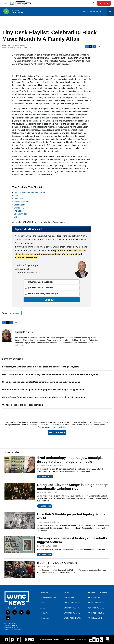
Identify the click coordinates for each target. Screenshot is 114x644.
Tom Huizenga (42, 493)
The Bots (18, 211)
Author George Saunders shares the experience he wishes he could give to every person (45, 397)
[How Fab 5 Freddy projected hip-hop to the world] (20, 521)
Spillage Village (20, 214)
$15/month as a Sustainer (40, 288)
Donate (105, 3)
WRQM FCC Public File (72, 618)
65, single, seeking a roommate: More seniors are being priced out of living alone (41, 382)
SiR (15, 217)
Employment (45, 618)
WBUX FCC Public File (72, 608)
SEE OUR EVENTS (57, 432)
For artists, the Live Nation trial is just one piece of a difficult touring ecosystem (40, 367)
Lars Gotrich (41, 567)
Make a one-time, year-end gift (43, 294)
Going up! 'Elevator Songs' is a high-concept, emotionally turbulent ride (73, 487)
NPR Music (15, 313)
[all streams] (111, 11)
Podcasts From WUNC (48, 598)
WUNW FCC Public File (96, 603)
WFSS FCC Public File (72, 613)
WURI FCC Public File (96, 598)
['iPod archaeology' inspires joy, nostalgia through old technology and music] (20, 464)
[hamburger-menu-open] (5, 3)
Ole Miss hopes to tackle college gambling (23, 405)
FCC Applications (70, 598)
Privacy (67, 593)
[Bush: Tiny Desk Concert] (20, 569)
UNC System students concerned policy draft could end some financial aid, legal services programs (50, 374)
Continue (52, 300)
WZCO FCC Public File (96, 608)
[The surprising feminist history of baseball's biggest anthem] (20, 545)
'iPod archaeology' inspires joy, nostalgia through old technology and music (70, 460)
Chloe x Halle (20, 208)
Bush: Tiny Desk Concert (57, 563)
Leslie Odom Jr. (21, 205)
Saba (16, 196)
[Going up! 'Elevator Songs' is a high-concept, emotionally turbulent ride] (20, 491)
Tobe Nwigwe (20, 199)
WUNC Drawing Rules (96, 618)
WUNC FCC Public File (72, 603)
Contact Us (44, 613)
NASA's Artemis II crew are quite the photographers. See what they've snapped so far (43, 390)
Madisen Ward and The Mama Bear (29, 193)
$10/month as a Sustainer (40, 282)
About (43, 608)
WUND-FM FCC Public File (97, 593)
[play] (6, 11)
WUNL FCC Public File (96, 613)
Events (43, 603)
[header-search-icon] (94, 3)
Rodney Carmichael (44, 522)
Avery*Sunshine (21, 202)
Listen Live (44, 593)
